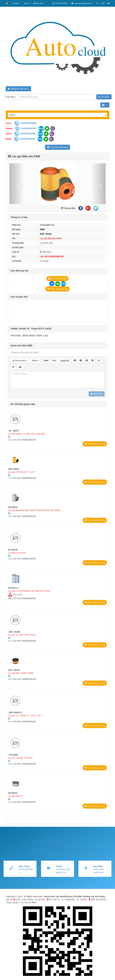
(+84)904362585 (25, 139)
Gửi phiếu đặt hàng (57, 147)
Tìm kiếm (104, 97)
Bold (46, 360)
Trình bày (11, 97)
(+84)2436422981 (25, 123)
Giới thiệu (16, 3)
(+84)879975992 (60, 3)
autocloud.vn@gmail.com (82, 3)
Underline (65, 360)
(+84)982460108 (26, 128)
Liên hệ (26, 3)
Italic (54, 360)
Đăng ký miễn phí (18, 89)
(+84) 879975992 (58, 279)
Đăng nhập (38, 3)
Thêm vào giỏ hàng (58, 289)
